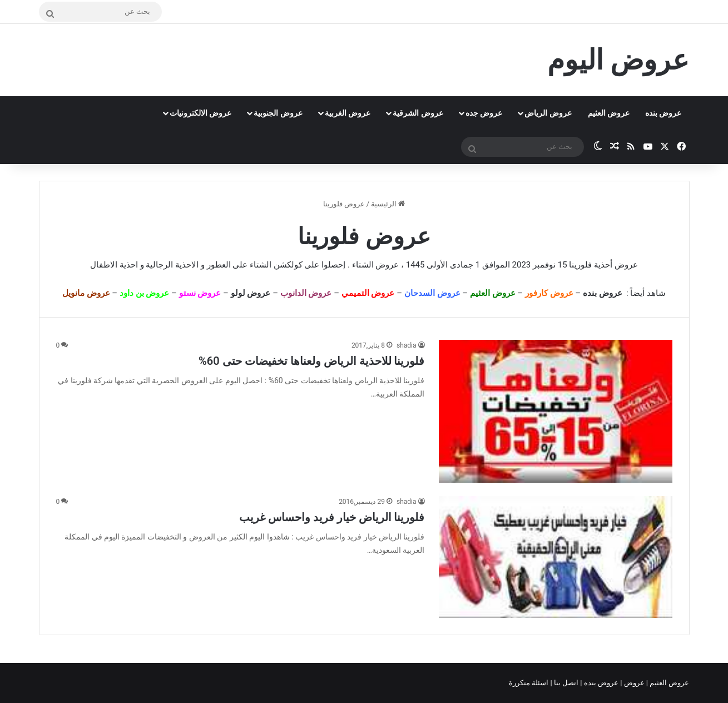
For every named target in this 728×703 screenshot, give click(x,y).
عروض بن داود (144, 293)
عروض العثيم (609, 113)
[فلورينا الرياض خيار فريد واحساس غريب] (556, 557)
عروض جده (484, 113)
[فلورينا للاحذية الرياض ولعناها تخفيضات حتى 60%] (556, 411)
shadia (407, 345)
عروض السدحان (432, 293)
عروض (634, 683)
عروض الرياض (548, 113)
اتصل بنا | (566, 683)
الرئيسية (388, 204)
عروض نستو (200, 293)
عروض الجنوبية (278, 113)
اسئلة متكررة (529, 683)
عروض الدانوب (306, 293)
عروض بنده (663, 113)
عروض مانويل (86, 293)
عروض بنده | (600, 683)
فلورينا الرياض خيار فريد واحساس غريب (332, 517)
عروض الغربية (348, 113)
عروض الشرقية (418, 113)
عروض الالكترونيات (200, 113)
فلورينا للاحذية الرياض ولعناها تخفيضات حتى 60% (311, 361)
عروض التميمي (368, 293)
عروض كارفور (549, 293)
